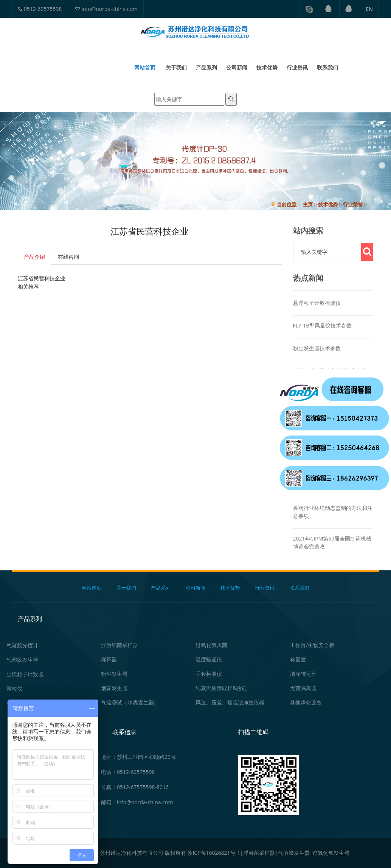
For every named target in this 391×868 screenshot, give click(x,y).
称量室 (298, 659)
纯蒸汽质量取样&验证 (221, 688)
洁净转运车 (303, 674)
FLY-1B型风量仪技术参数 (323, 325)
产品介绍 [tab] (34, 257)
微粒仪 (14, 688)
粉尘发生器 (114, 674)
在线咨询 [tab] (68, 257)
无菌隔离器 (303, 688)
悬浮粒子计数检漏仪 (317, 303)
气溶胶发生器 (22, 660)
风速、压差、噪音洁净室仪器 (230, 702)
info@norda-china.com (106, 9)
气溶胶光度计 (22, 645)
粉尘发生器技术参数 (317, 348)
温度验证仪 (209, 659)
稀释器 (109, 659)
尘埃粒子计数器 (25, 674)
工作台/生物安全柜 (312, 645)
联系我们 (327, 67)
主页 (308, 204)
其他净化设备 (306, 702)
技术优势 (267, 67)
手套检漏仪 (209, 674)
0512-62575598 (40, 9)
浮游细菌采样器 (119, 645)
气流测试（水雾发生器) (128, 702)
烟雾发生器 (114, 688)
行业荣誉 (353, 204)
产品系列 (206, 67)
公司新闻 (237, 67)
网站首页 (145, 67)
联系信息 (124, 732)
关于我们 (176, 67)
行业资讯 (297, 67)
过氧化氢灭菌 (211, 645)
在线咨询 (368, 337)
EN (369, 9)
